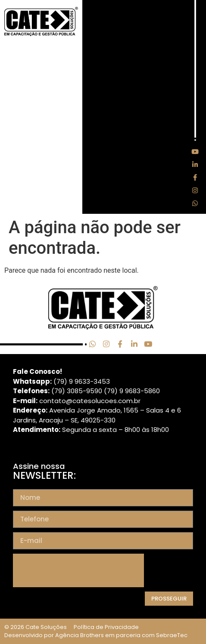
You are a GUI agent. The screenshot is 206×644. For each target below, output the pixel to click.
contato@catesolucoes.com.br (90, 401)
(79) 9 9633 (72, 381)
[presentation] (78, 570)
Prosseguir (169, 599)
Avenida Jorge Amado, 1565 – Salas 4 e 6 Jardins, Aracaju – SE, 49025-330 (97, 415)
